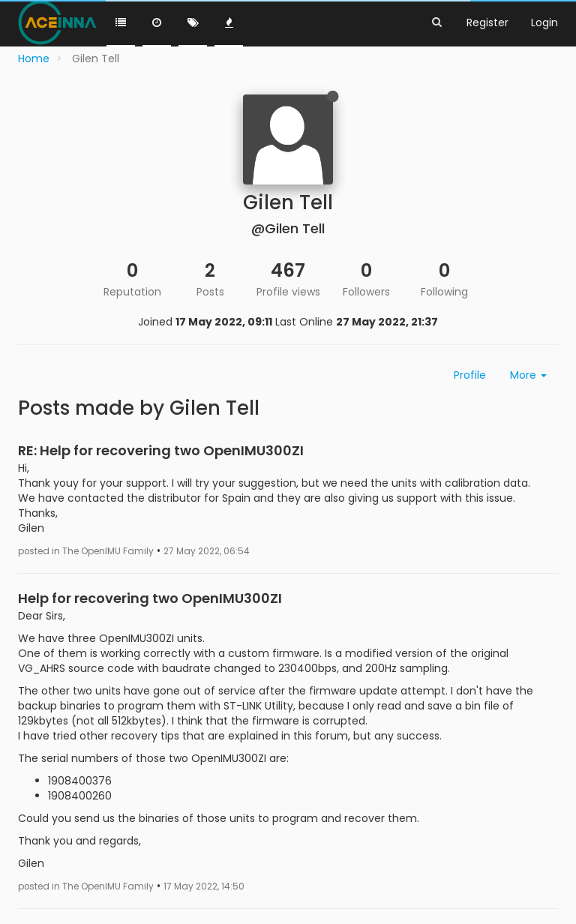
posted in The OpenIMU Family (86, 551)
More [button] (528, 375)
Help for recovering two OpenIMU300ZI (150, 598)
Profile (470, 375)
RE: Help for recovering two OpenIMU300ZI (161, 450)
